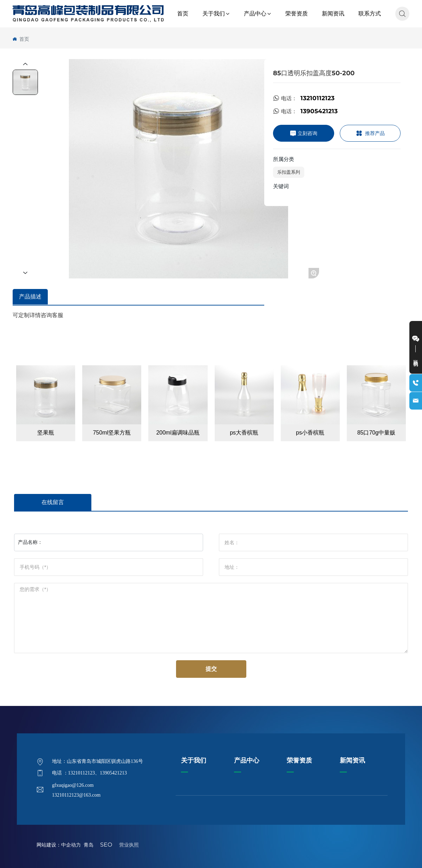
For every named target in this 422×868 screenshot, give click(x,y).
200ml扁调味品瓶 (178, 433)
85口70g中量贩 (376, 433)
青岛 (90, 845)
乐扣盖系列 (289, 172)
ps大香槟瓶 (244, 433)
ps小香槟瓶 (310, 433)
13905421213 (319, 111)
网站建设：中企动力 (59, 845)
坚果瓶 (46, 433)
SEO (106, 845)
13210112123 (317, 98)
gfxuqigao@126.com (73, 785)
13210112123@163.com (76, 795)
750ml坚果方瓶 (112, 433)
